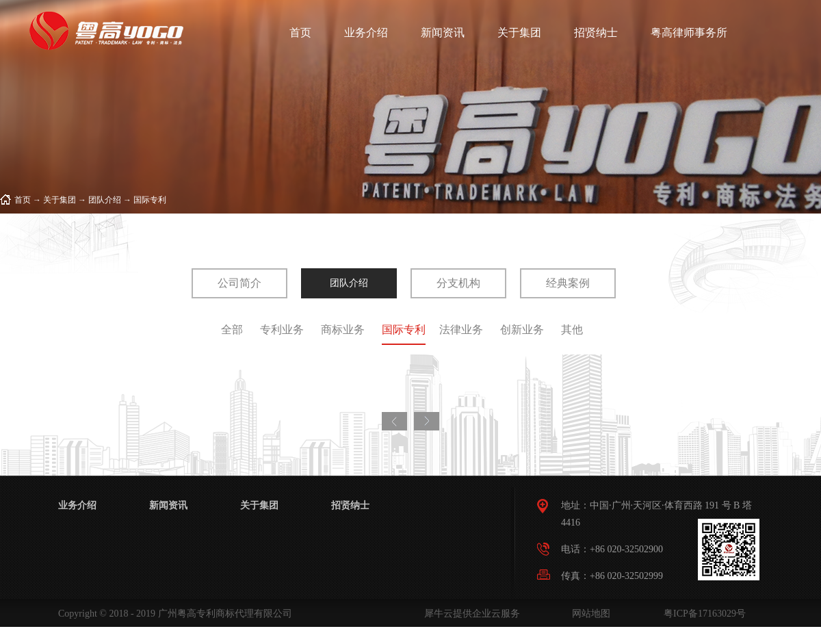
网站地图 (589, 614)
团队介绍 (105, 200)
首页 (300, 33)
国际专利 (150, 200)
